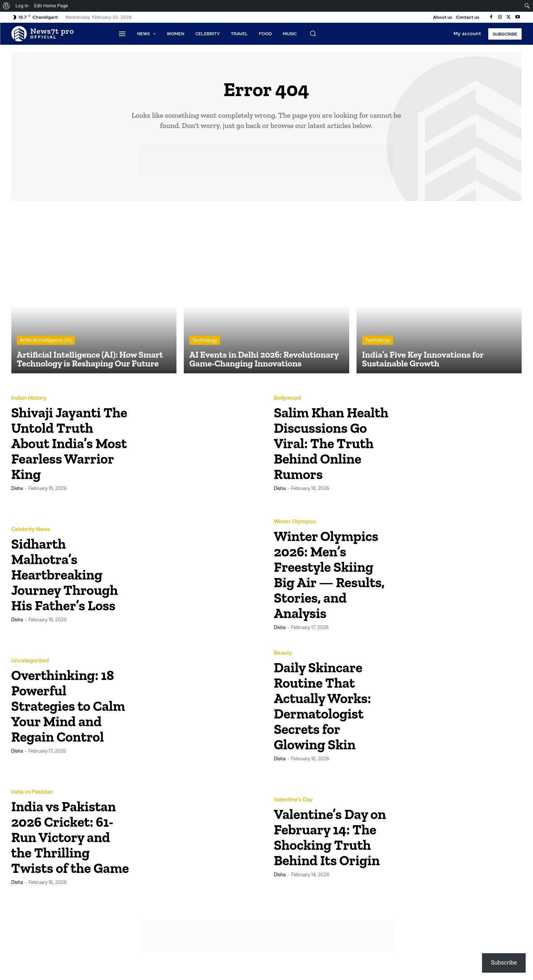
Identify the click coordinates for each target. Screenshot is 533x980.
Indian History (29, 390)
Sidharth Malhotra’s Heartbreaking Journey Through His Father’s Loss (71, 574)
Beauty (283, 653)
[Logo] (43, 34)
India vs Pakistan (32, 784)
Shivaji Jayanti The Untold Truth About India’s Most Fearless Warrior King (68, 443)
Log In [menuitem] (22, 6)
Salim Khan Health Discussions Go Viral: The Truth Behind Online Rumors (329, 443)
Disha (17, 496)
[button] (313, 33)
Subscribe (504, 963)
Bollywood (287, 390)
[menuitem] (6, 6)
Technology (205, 340)
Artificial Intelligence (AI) (46, 340)
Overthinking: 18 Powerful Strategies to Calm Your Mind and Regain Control (68, 705)
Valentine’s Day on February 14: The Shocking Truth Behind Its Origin (331, 837)
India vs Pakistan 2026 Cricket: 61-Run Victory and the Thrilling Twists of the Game (70, 837)
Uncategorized (30, 653)
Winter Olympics (295, 522)
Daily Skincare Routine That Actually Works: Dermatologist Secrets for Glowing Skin (328, 705)
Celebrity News (31, 529)
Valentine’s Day (293, 792)
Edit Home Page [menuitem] (51, 6)
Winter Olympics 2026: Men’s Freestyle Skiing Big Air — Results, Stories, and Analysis (332, 574)
